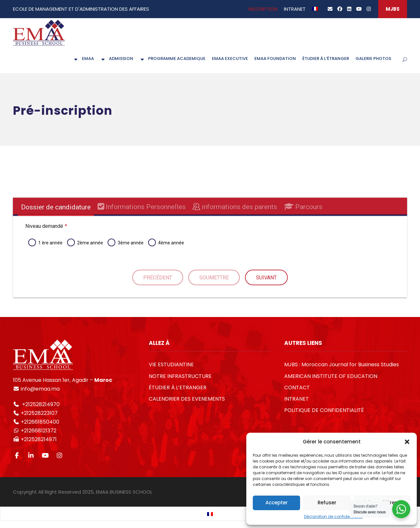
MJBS (393, 9)
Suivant (266, 278)
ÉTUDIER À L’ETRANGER (178, 387)
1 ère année (50, 243)
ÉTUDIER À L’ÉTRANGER (326, 59)
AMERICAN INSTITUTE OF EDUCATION (331, 376)
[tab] (56, 207)
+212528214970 (40, 404)
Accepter (277, 503)
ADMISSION (117, 59)
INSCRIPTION (263, 9)
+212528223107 (39, 413)
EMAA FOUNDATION (275, 59)
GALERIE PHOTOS (373, 59)
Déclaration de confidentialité (333, 516)
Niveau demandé (46, 226)
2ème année (90, 243)
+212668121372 (38, 431)
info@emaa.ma (40, 389)
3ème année (130, 243)
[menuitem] (315, 11)
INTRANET (295, 9)
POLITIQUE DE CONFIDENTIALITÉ (324, 410)
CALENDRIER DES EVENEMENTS (187, 399)
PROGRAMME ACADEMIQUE (173, 59)
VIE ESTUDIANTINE (171, 364)
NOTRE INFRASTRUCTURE (180, 376)
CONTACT (297, 387)
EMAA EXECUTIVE (230, 59)
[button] (407, 442)
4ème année (171, 243)
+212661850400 (40, 422)
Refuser (327, 503)
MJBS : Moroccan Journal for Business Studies (342, 364)
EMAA (83, 59)
